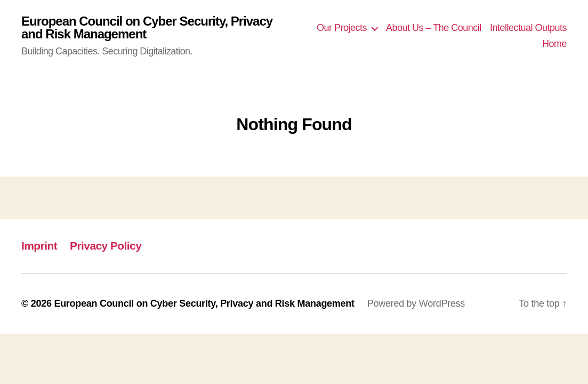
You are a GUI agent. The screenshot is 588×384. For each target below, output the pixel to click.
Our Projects (342, 28)
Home (554, 44)
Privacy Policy (106, 246)
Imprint (39, 246)
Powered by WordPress (416, 303)
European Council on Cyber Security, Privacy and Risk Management (147, 28)
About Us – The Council (434, 28)
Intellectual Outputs (528, 28)
